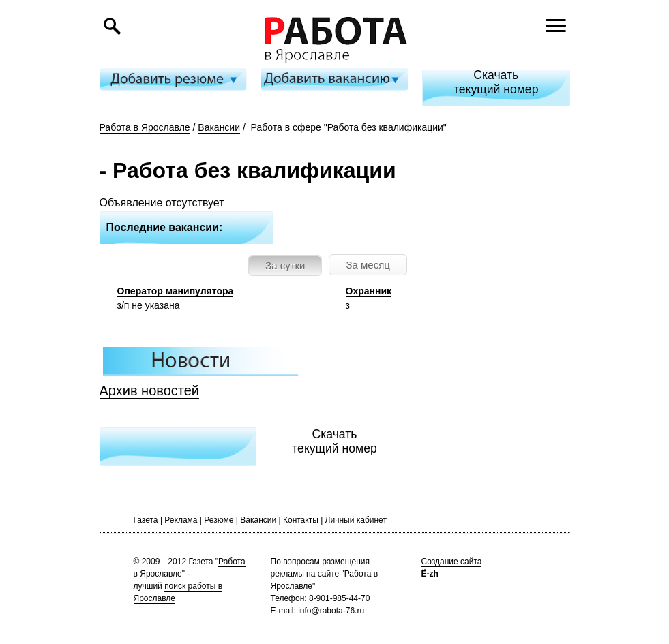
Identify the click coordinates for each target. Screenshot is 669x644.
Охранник (369, 291)
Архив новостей (150, 390)
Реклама (181, 520)
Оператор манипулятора (176, 291)
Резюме (219, 520)
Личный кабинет (356, 520)
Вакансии (219, 127)
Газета (146, 520)
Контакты (301, 520)
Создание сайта (452, 562)
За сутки (285, 265)
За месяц (368, 265)
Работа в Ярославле (145, 127)
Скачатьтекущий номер (496, 82)
